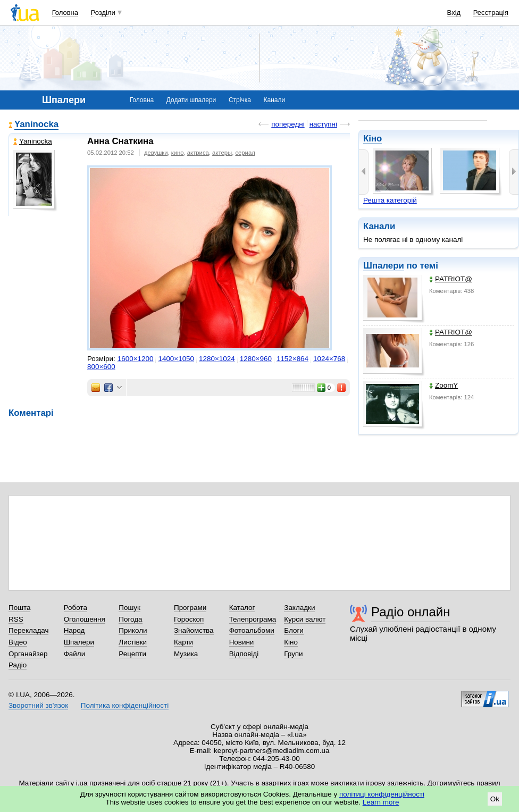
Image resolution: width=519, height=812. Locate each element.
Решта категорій (390, 200)
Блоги (294, 630)
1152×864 (292, 359)
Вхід (454, 12)
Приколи (133, 630)
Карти (183, 642)
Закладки (299, 608)
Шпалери (384, 266)
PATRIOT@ (451, 279)
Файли (75, 654)
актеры (222, 153)
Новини (242, 642)
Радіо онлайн (411, 612)
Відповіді (244, 654)
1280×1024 (217, 359)
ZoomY (443, 385)
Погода (130, 619)
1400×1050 (176, 359)
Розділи (103, 12)
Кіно (372, 139)
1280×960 (256, 359)
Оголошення (85, 619)
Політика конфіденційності (125, 705)
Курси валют (305, 619)
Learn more (381, 802)
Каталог (242, 608)
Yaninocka (36, 124)
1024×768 (329, 359)
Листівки (133, 642)
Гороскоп (189, 619)
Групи (293, 654)
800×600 (101, 367)
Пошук (129, 608)
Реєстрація (491, 12)
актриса (198, 153)
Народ (74, 630)
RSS (16, 619)
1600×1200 (136, 359)
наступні (323, 124)
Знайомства (194, 630)
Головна (65, 12)
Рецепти (132, 654)
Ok (495, 799)
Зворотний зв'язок (38, 705)
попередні (288, 124)
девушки (156, 153)
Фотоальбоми (252, 630)
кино (178, 153)
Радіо (18, 665)
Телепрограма (253, 619)
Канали (275, 100)
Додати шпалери (191, 100)
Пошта (19, 608)
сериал (245, 153)
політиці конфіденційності (382, 794)
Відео (18, 642)
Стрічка (240, 100)
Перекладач (28, 630)
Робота (76, 608)
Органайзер (28, 654)
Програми (190, 608)
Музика (186, 654)
